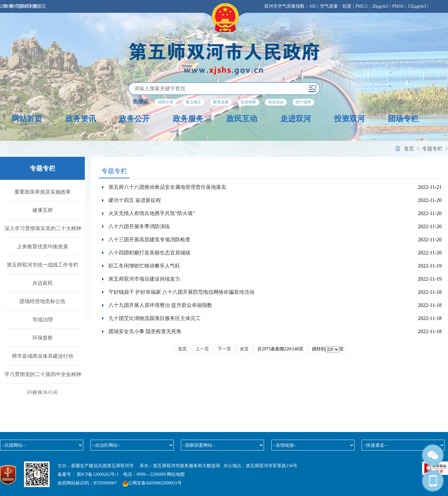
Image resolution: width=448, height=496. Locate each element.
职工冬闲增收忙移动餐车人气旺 (144, 266)
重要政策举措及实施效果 (43, 192)
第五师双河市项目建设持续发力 (144, 279)
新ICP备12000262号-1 (98, 474)
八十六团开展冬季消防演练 (139, 226)
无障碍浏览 (27, 6)
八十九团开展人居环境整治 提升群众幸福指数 (160, 305)
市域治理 (43, 320)
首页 (409, 149)
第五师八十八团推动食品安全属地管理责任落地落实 (167, 187)
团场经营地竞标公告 (43, 301)
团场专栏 (403, 119)
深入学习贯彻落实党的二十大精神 (43, 228)
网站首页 (27, 119)
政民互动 (242, 119)
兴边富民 (43, 283)
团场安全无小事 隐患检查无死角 (145, 331)
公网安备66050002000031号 (155, 483)
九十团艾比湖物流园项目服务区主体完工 (156, 318)
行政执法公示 (43, 392)
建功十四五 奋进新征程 (135, 200)
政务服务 (188, 119)
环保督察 (43, 338)
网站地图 (176, 474)
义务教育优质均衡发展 (43, 247)
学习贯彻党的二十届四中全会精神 (43, 374)
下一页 (224, 349)
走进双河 (296, 119)
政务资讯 (81, 119)
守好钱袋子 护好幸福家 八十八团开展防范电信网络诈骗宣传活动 (181, 292)
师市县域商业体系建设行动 (43, 356)
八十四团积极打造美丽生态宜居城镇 (149, 253)
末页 (244, 349)
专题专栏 (432, 149)
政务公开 (134, 119)
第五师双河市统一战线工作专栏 (43, 265)
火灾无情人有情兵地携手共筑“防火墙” (152, 213)
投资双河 (349, 119)
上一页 (202, 349)
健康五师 (43, 210)
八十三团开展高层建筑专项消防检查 (149, 240)
